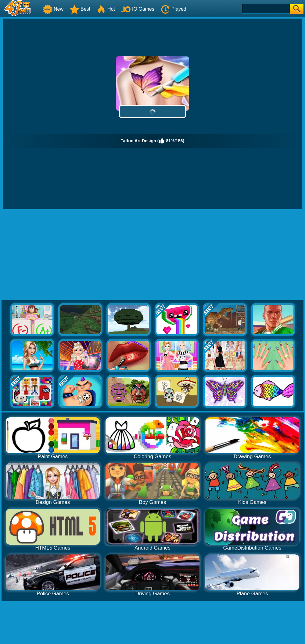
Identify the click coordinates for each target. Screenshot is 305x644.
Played (173, 9)
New (53, 9)
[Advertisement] (153, 255)
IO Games (138, 9)
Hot (106, 9)
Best (80, 9)
